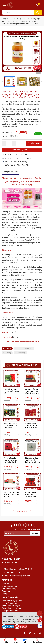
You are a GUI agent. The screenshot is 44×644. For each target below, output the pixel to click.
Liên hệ (4, 594)
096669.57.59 (15, 572)
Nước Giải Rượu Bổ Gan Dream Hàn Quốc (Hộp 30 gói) (11, 426)
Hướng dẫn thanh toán (10, 611)
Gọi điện (5, 641)
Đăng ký (35, 534)
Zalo (25, 641)
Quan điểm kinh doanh (10, 586)
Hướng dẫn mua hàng (10, 603)
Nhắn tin (15, 641)
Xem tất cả (22, 512)
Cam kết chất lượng (9, 589)
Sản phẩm (14, 19)
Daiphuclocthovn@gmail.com (20, 576)
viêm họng (21, 353)
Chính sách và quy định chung (13, 601)
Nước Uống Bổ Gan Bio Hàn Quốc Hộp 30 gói (11, 391)
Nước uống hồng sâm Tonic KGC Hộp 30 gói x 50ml (11, 494)
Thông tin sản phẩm (10, 172)
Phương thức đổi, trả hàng (11, 608)
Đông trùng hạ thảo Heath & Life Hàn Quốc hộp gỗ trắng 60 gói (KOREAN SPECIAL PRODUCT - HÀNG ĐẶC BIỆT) (32, 460)
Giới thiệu (5, 584)
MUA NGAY (34, 143)
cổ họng (8, 353)
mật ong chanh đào (25, 349)
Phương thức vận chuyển (11, 606)
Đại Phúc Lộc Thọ (22, 525)
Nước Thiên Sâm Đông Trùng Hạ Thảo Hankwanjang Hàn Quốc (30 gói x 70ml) (32, 426)
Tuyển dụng (6, 591)
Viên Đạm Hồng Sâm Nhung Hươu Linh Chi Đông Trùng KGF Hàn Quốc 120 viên (32, 391)
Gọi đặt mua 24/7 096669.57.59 (22, 150)
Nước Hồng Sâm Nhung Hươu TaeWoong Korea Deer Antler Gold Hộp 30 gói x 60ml (32, 495)
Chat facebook (37, 641)
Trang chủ (5, 19)
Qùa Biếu (23, 19)
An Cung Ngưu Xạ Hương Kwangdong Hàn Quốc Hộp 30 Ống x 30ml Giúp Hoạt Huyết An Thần (11, 460)
